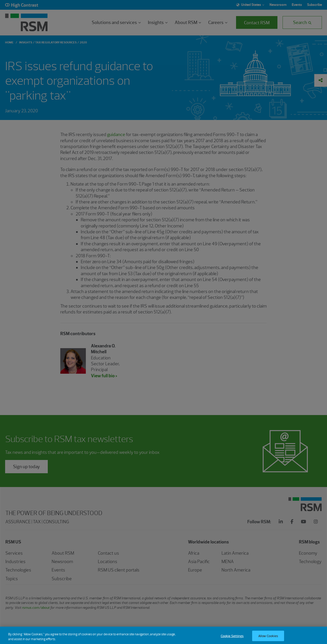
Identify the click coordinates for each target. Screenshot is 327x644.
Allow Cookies (268, 639)
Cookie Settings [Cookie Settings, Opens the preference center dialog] (232, 639)
